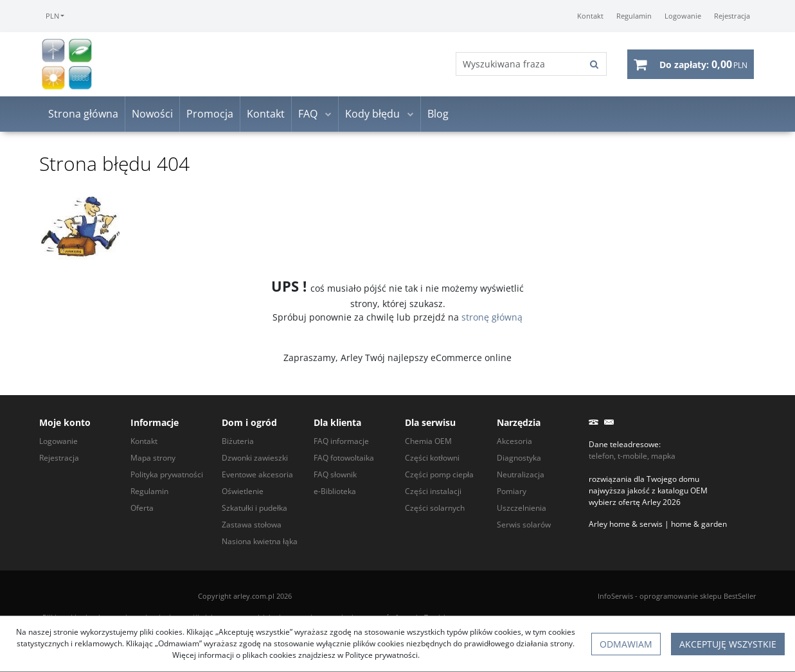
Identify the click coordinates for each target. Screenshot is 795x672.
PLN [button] (52, 16)
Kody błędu (372, 114)
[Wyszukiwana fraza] (520, 65)
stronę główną (492, 317)
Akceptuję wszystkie (728, 644)
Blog (438, 114)
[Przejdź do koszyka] (703, 64)
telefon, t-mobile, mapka (632, 456)
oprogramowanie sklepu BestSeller (698, 596)
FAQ (308, 114)
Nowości (152, 114)
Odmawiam (626, 644)
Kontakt (266, 114)
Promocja (210, 114)
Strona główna (83, 114)
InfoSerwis (615, 596)
